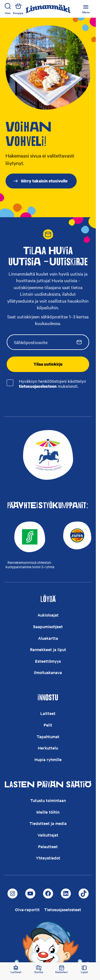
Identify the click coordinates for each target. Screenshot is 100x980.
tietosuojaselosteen (38, 386)
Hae (8, 9)
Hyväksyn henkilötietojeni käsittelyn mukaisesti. (52, 384)
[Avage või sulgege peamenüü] (86, 9)
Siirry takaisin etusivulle (40, 181)
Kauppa (18, 9)
